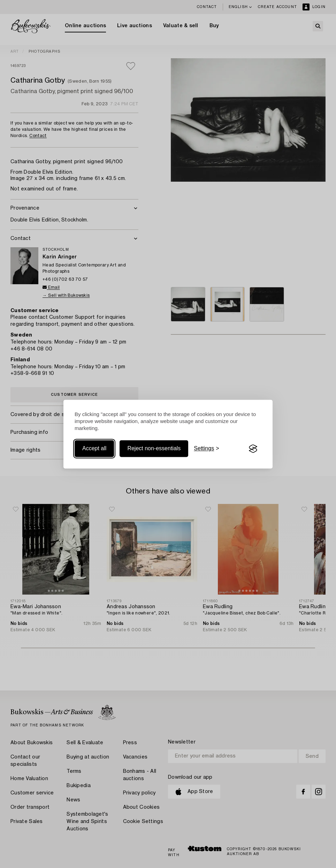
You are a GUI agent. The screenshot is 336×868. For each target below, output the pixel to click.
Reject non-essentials (154, 449)
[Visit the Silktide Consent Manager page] (253, 449)
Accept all (94, 449)
